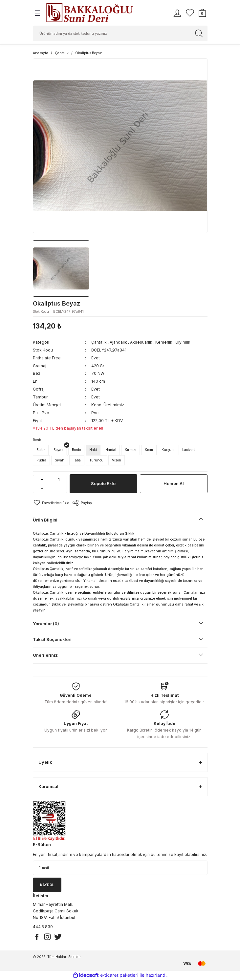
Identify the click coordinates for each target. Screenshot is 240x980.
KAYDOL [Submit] (47, 885)
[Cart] (202, 13)
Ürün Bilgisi (45, 520)
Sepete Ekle (103, 484)
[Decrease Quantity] (42, 480)
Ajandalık (118, 342)
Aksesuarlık (141, 342)
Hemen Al (174, 484)
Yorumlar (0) (46, 624)
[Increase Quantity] (42, 489)
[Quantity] (59, 480)
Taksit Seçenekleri (52, 639)
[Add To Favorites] (51, 503)
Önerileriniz (45, 655)
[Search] (120, 33)
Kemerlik (164, 342)
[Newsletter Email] (120, 868)
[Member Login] (177, 13)
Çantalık (99, 342)
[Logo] (89, 13)
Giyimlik (183, 342)
